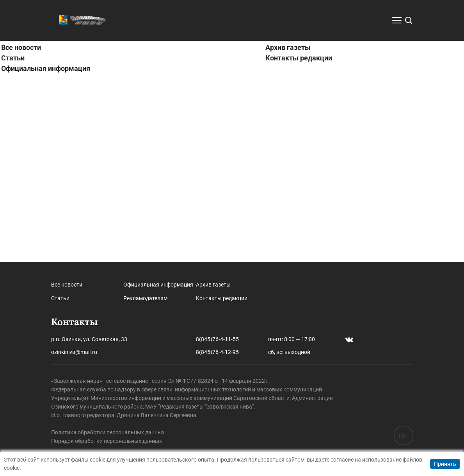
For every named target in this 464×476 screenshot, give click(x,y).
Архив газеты (288, 234)
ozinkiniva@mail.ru (74, 352)
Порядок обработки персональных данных (107, 441)
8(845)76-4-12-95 (217, 352)
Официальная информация (46, 256)
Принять (445, 464)
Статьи (13, 245)
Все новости (21, 234)
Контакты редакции (299, 245)
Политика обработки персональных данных (108, 432)
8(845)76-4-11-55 (217, 339)
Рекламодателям (145, 298)
